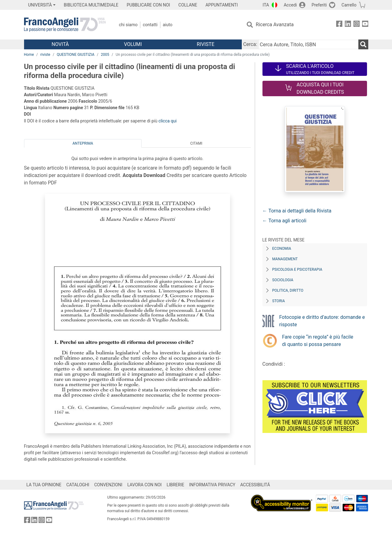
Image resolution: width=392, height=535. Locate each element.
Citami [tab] (196, 143)
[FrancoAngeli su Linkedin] (348, 25)
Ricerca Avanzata (275, 25)
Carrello (349, 5)
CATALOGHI (78, 485)
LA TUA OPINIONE (44, 485)
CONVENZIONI (108, 485)
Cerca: (250, 44)
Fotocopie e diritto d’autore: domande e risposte (322, 321)
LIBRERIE (175, 485)
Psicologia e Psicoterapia (297, 270)
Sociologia (283, 280)
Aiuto (168, 25)
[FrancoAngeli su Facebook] (339, 25)
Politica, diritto (288, 290)
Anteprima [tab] (83, 143)
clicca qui (168, 121)
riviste (45, 55)
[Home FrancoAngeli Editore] (65, 25)
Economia (282, 249)
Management (285, 259)
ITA (266, 5)
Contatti (150, 25)
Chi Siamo (128, 25)
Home (29, 55)
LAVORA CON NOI (145, 485)
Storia (279, 301)
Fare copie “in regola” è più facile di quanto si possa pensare (318, 341)
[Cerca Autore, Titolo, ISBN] (308, 44)
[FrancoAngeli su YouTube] (365, 25)
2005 (105, 55)
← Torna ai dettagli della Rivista (297, 211)
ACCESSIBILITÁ (255, 485)
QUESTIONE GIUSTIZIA (76, 55)
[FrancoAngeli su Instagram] (357, 25)
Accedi (290, 5)
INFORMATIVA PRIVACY (212, 485)
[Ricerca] (363, 44)
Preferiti (319, 5)
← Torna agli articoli (285, 221)
